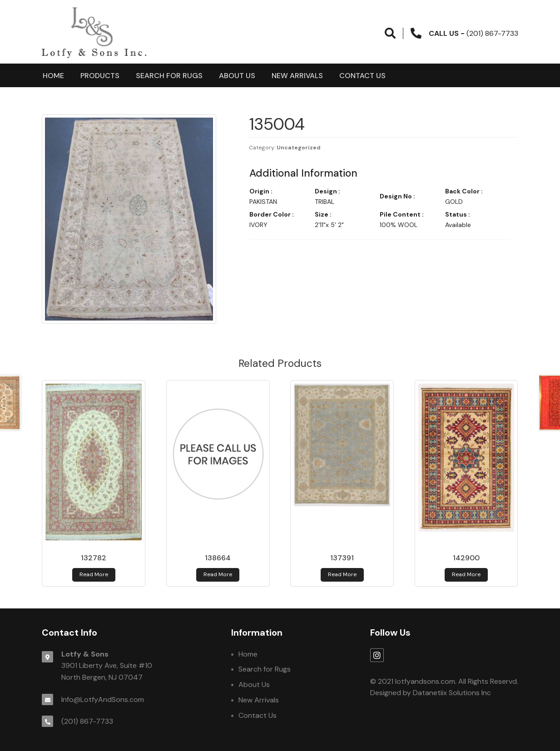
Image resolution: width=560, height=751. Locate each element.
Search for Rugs (169, 76)
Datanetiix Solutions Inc (452, 693)
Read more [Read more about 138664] (218, 574)
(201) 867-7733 (87, 721)
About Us (237, 76)
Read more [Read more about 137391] (342, 574)
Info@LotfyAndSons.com (103, 699)
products (100, 76)
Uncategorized (299, 148)
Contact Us (362, 76)
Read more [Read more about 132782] (94, 574)
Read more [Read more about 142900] (466, 574)
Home (53, 76)
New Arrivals (297, 76)
